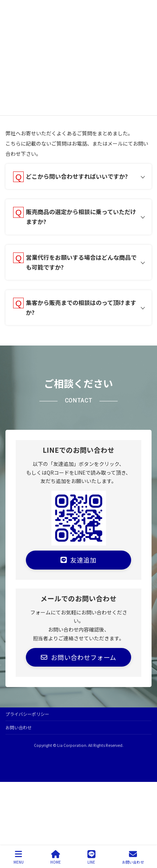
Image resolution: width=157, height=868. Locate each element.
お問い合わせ (19, 727)
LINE (91, 857)
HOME (56, 857)
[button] (78, 560)
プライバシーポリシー (27, 714)
